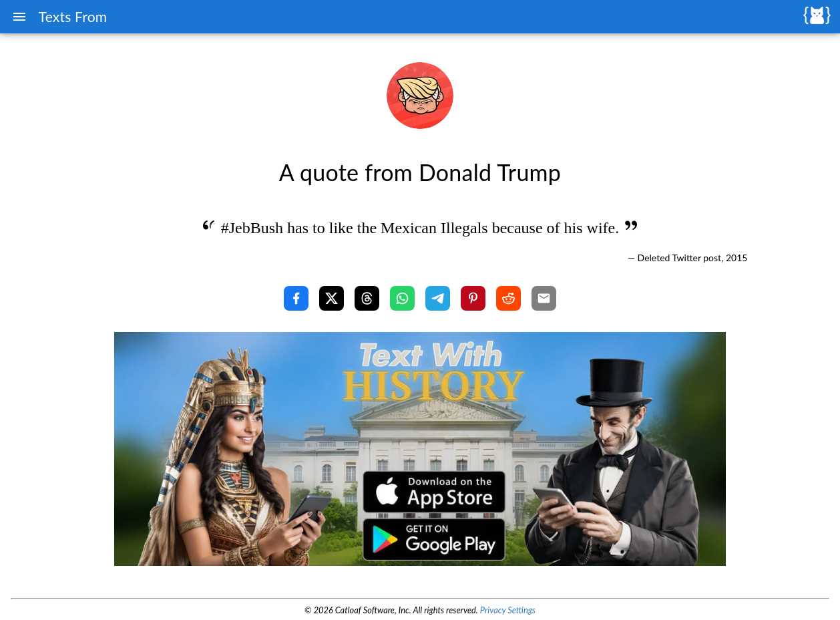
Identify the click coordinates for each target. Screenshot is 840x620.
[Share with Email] (544, 298)
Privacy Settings (508, 610)
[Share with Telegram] (438, 298)
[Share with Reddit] (508, 298)
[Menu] (19, 17)
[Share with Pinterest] (473, 298)
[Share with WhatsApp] (402, 298)
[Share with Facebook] (296, 298)
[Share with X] (332, 298)
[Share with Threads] (367, 298)
